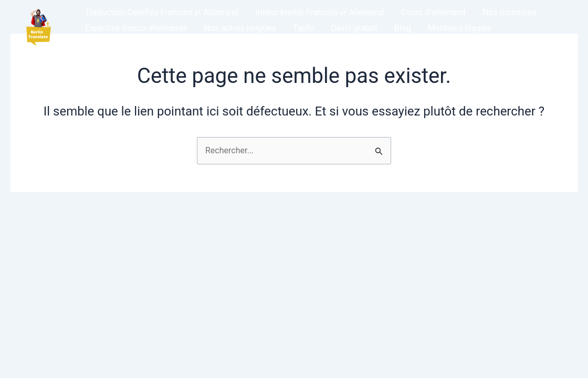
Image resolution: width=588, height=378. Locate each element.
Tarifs (304, 28)
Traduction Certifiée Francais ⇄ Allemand (162, 12)
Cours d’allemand (433, 12)
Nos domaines (510, 12)
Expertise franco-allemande (136, 28)
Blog (403, 28)
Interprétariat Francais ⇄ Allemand (319, 12)
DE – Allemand (113, 44)
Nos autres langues (240, 28)
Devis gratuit (354, 28)
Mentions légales (460, 28)
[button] (38, 28)
